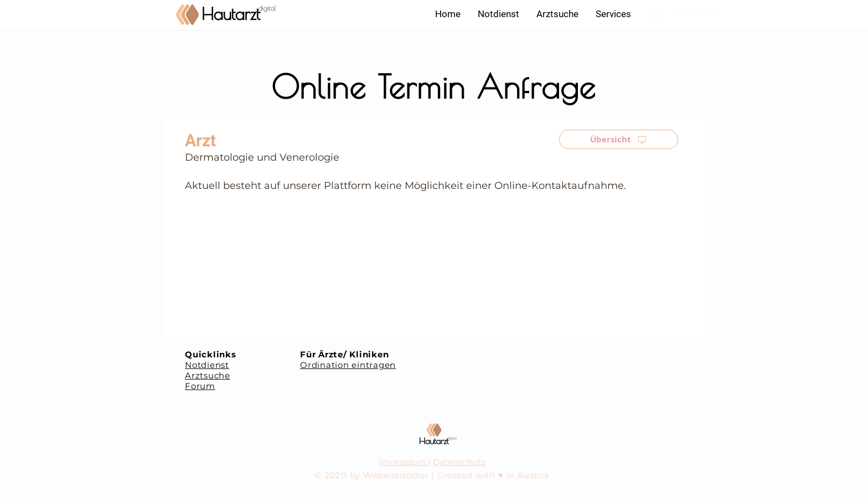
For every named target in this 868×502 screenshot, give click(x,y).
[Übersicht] (619, 139)
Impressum (404, 462)
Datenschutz (459, 462)
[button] (613, 14)
